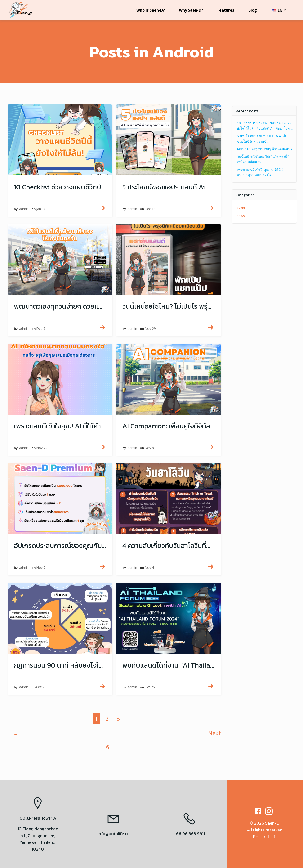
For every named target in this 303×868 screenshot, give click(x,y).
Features (225, 10)
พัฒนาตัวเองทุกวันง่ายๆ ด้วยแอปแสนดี (265, 147)
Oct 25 (150, 689)
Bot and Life (265, 837)
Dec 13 (151, 211)
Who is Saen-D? (150, 10)
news (241, 214)
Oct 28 (42, 689)
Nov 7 (42, 570)
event (241, 206)
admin (25, 211)
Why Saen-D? (191, 10)
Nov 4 (150, 570)
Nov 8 (150, 450)
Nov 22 (42, 450)
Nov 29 (151, 330)
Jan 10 (42, 211)
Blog (252, 10)
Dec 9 (41, 330)
